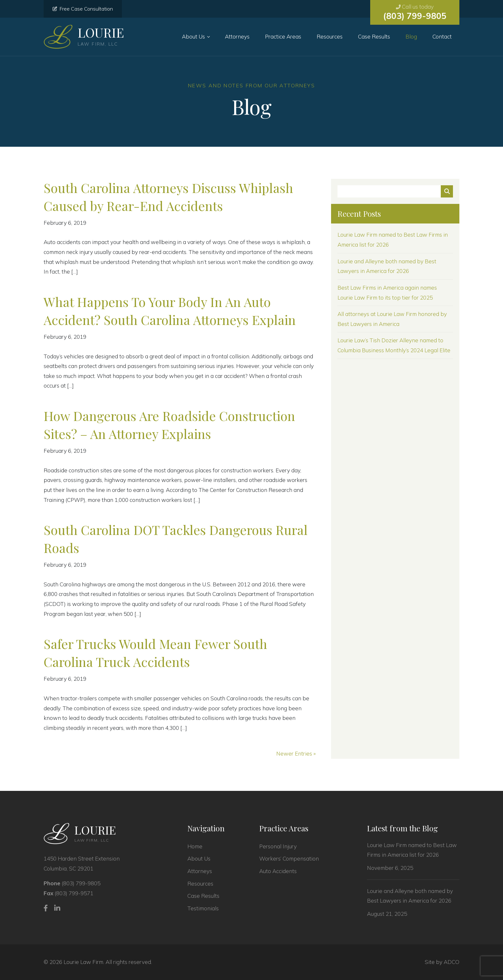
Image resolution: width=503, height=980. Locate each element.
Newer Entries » (296, 753)
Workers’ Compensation (289, 858)
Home (195, 846)
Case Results (374, 36)
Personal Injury (278, 846)
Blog (411, 36)
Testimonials (203, 908)
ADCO (452, 962)
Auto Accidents (278, 871)
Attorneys (237, 36)
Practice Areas (283, 36)
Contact (442, 36)
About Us (193, 36)
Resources (330, 36)
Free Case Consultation (83, 9)
